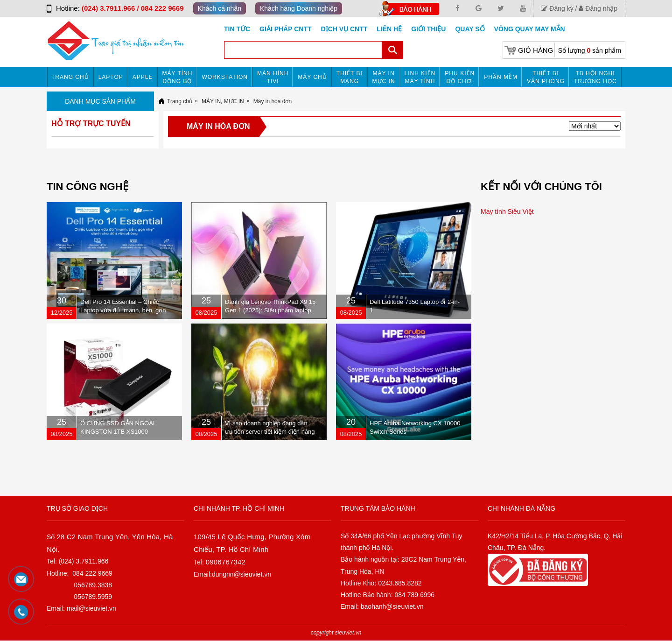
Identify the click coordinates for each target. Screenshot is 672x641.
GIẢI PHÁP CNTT (285, 29)
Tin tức (237, 29)
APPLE (143, 77)
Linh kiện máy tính (420, 77)
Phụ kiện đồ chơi (460, 77)
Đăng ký (557, 8)
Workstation (225, 77)
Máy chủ (312, 77)
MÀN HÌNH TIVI (273, 77)
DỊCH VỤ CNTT (344, 29)
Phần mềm (501, 77)
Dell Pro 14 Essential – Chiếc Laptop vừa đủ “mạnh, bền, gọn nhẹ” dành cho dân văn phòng (123, 310)
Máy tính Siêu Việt (507, 211)
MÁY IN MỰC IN (384, 77)
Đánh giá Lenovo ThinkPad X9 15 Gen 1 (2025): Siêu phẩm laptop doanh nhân (270, 310)
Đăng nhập (598, 8)
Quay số (470, 29)
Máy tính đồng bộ (178, 77)
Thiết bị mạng (350, 77)
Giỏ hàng (535, 50)
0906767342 (226, 562)
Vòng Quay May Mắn (530, 29)
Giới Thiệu (428, 29)
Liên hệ (389, 29)
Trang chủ (70, 77)
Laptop (111, 77)
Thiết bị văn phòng (546, 77)
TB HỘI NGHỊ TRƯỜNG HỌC (595, 77)
